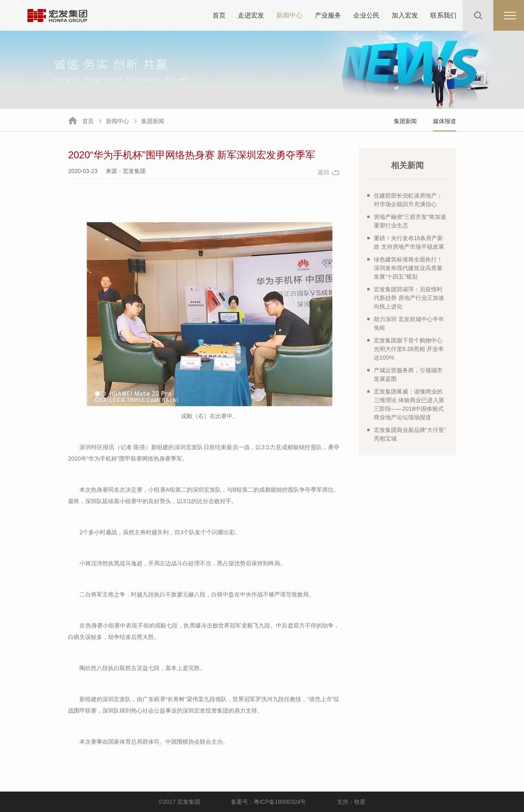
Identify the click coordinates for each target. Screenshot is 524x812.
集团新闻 (153, 121)
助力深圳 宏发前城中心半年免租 (406, 323)
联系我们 (443, 15)
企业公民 (366, 15)
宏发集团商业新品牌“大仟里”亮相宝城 (407, 434)
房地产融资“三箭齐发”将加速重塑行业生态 (407, 221)
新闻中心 (289, 15)
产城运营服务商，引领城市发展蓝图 (405, 375)
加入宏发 (405, 15)
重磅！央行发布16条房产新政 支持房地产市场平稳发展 (406, 242)
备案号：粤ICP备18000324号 (269, 802)
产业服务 (328, 15)
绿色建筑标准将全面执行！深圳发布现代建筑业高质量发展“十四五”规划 (405, 268)
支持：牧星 (351, 802)
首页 (219, 15)
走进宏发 (251, 15)
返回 (323, 172)
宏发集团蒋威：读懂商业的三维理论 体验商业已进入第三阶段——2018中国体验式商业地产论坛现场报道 (406, 404)
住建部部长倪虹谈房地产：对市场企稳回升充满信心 (405, 200)
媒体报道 (445, 121)
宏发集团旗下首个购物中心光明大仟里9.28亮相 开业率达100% (405, 349)
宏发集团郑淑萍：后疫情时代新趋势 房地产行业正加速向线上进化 (406, 298)
